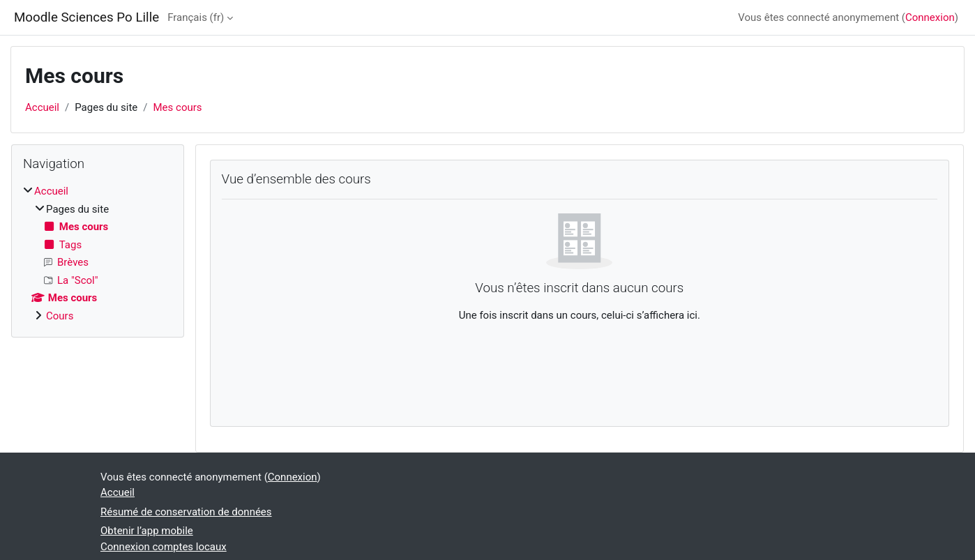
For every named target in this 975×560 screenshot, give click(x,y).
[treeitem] (98, 253)
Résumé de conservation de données (186, 512)
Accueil (42, 107)
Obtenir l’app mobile (147, 531)
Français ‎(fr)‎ (196, 17)
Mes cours (178, 107)
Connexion (930, 17)
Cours (60, 316)
